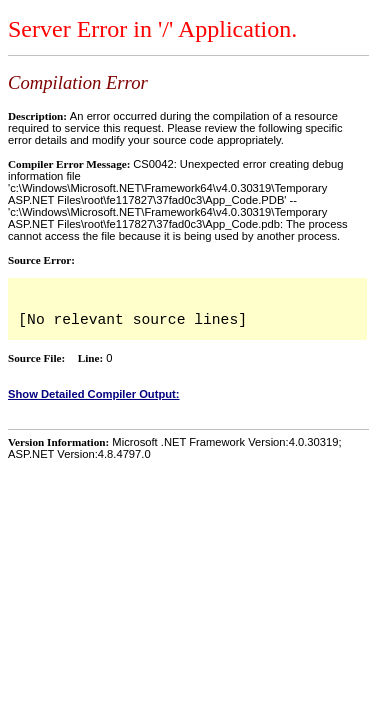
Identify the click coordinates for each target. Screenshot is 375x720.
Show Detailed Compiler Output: (94, 394)
